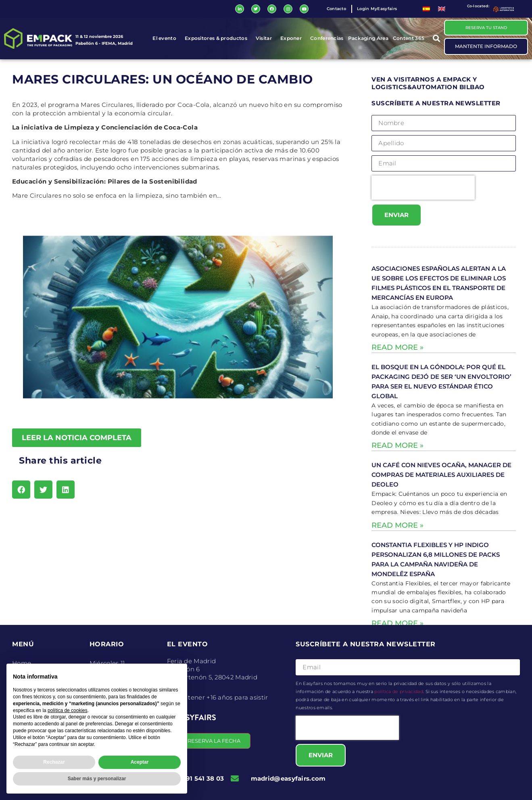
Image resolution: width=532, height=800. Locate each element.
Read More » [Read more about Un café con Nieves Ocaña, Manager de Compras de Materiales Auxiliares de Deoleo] (397, 525)
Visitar (266, 39)
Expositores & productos (218, 39)
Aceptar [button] (140, 762)
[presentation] (423, 188)
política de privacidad (399, 691)
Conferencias (327, 39)
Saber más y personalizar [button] (97, 779)
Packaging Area (368, 39)
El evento (166, 39)
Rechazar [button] (54, 762)
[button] (436, 39)
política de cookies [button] (68, 710)
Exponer (293, 39)
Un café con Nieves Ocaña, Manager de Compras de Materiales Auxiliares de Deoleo (441, 475)
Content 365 (411, 39)
